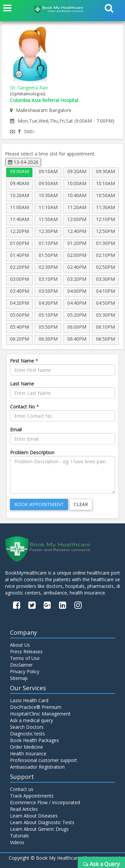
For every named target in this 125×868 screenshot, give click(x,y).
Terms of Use (25, 658)
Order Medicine (26, 747)
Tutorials (19, 836)
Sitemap (19, 678)
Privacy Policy (25, 671)
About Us (20, 645)
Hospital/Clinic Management (40, 714)
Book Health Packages (34, 740)
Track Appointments (32, 796)
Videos (17, 842)
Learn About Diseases (34, 816)
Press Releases (26, 651)
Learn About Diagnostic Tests (42, 822)
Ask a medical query (31, 720)
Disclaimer (21, 665)
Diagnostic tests (27, 734)
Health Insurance (28, 754)
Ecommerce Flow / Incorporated (45, 802)
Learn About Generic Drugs (39, 829)
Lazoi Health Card (29, 700)
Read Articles (24, 809)
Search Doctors (27, 727)
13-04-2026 (23, 162)
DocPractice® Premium (36, 707)
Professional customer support (43, 760)
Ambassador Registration (37, 767)
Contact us (22, 789)
